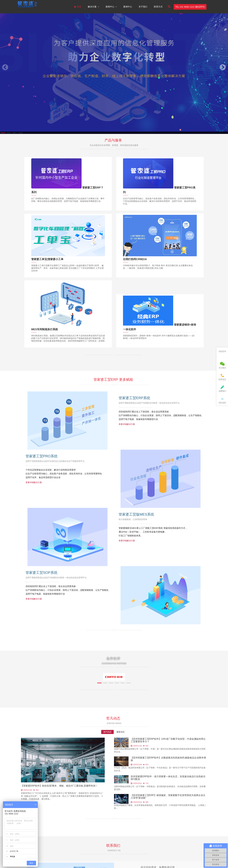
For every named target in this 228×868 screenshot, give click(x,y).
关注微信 (222, 365)
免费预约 (222, 389)
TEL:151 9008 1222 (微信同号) (190, 7)
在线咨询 (222, 351)
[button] (3, 133)
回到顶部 (222, 400)
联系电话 (222, 377)
